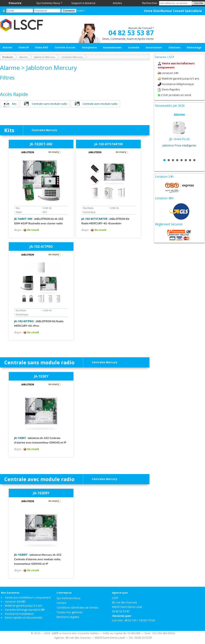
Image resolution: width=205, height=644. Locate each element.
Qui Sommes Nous (69, 598)
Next (198, 134)
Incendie (134, 47)
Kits (9, 104)
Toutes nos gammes (70, 612)
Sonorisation (154, 47)
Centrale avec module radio (95, 104)
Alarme (7, 47)
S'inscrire (15, 3)
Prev (161, 134)
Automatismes (112, 47)
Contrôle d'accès (65, 47)
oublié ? (81, 11)
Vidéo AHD (42, 47)
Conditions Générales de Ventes (78, 608)
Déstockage (194, 47)
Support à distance (83, 3)
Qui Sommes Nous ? (49, 3)
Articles (117, 3)
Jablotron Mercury (45, 57)
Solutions (174, 47)
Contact (61, 603)
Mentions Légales (68, 617)
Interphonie (89, 47)
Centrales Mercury (72, 57)
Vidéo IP (24, 47)
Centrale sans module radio (45, 104)
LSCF (55, 633)
